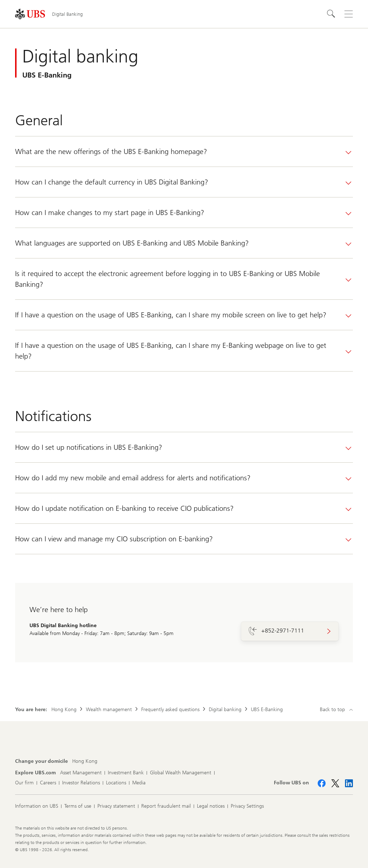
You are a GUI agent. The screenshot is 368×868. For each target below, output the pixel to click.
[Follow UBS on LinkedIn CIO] (349, 783)
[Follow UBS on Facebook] (322, 783)
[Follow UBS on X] (335, 783)
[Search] (331, 14)
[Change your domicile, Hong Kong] (85, 761)
